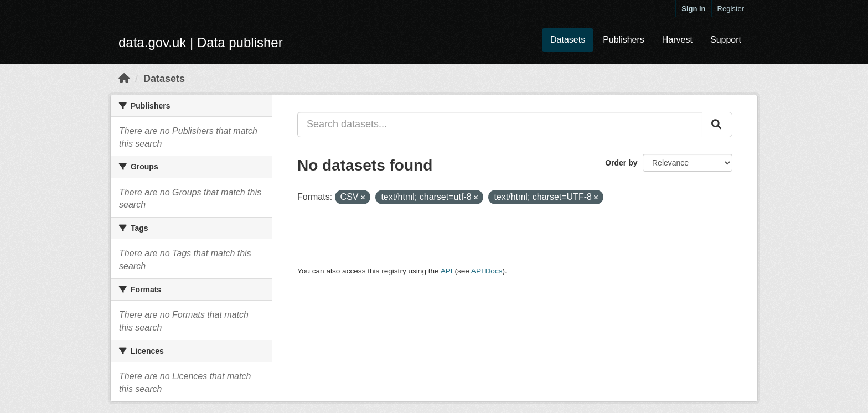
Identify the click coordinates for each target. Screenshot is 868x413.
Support (726, 40)
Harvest (677, 40)
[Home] (124, 79)
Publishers (624, 40)
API (447, 271)
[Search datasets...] (500, 125)
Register (731, 9)
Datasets (568, 40)
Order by (621, 163)
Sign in (693, 9)
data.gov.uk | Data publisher (201, 42)
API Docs (487, 271)
